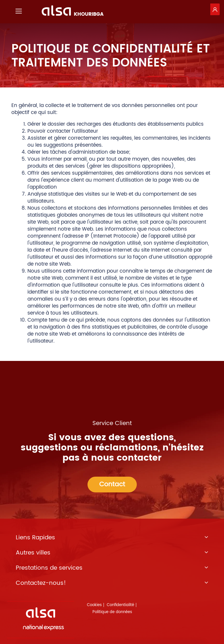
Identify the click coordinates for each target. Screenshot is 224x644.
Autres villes (112, 553)
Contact (112, 484)
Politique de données (112, 612)
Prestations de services (112, 568)
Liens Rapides (112, 538)
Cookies (94, 605)
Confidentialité (120, 605)
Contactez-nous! (112, 583)
